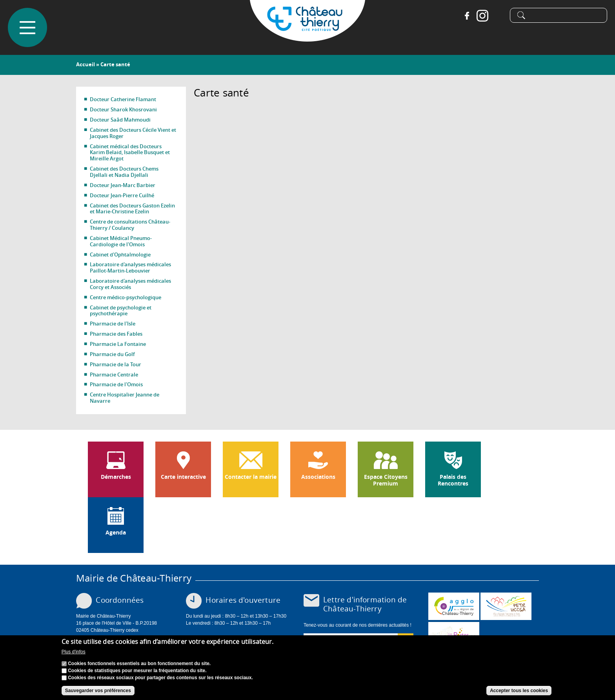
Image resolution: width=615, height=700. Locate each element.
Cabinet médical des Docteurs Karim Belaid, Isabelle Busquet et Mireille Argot (130, 153)
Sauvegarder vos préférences (98, 691)
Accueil (86, 64)
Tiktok (498, 16)
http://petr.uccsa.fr (506, 606)
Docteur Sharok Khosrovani (123, 109)
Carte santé (115, 64)
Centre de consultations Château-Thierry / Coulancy (130, 225)
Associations (318, 477)
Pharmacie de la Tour (116, 364)
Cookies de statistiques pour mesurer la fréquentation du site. (137, 671)
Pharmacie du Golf (112, 354)
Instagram (482, 16)
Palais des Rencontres (453, 480)
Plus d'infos (74, 652)
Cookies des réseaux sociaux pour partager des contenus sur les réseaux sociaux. (160, 678)
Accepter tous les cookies (519, 691)
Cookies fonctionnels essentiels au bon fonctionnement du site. (139, 664)
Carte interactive (183, 477)
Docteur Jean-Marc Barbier (123, 185)
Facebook (467, 16)
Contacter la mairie (251, 477)
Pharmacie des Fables (116, 334)
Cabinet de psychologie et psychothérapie (121, 311)
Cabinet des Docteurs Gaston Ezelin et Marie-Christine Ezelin (132, 209)
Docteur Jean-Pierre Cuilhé (122, 195)
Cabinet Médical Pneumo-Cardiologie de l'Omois (121, 241)
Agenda (116, 533)
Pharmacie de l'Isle (113, 324)
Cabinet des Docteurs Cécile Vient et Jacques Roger (133, 133)
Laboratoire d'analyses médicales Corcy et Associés (130, 284)
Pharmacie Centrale (114, 375)
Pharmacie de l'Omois (116, 384)
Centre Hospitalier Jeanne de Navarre (125, 398)
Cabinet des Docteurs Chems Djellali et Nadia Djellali (124, 172)
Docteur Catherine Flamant (123, 99)
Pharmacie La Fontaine (118, 344)
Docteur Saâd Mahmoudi (120, 120)
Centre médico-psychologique (126, 297)
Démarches (116, 477)
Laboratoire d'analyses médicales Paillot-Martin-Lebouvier (130, 267)
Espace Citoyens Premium (386, 480)
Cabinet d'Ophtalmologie (120, 255)
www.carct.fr (454, 606)
